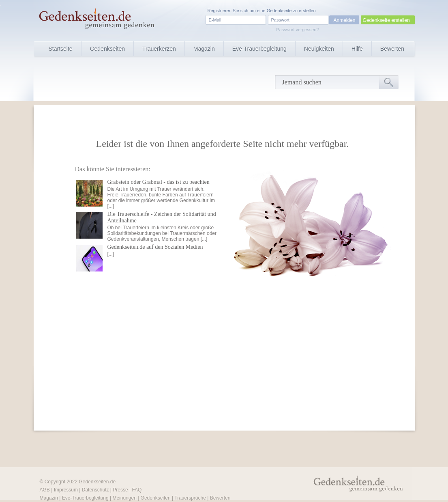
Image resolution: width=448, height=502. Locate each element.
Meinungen (124, 498)
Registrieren (220, 11)
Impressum (66, 490)
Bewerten (392, 49)
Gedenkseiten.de (97, 482)
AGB (45, 490)
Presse (120, 490)
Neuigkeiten (319, 49)
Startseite (61, 49)
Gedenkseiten (107, 49)
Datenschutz (95, 490)
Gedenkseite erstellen (386, 20)
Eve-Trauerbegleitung (259, 49)
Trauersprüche (190, 498)
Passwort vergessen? (297, 30)
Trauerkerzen (159, 49)
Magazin (204, 49)
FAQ (137, 490)
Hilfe (357, 49)
